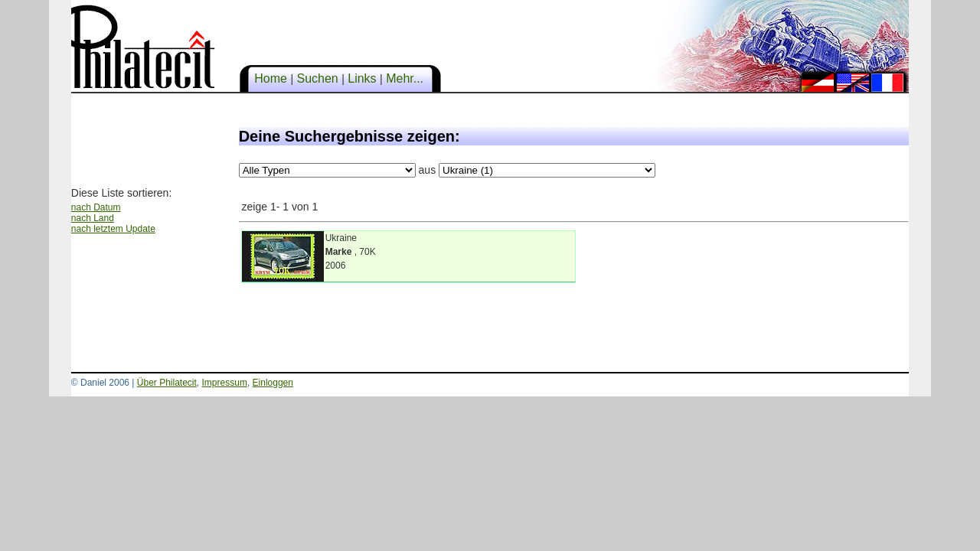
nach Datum (96, 207)
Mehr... (405, 78)
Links (362, 78)
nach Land (93, 218)
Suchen (317, 78)
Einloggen (273, 383)
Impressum (225, 383)
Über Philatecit (167, 383)
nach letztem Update (113, 229)
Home (271, 78)
